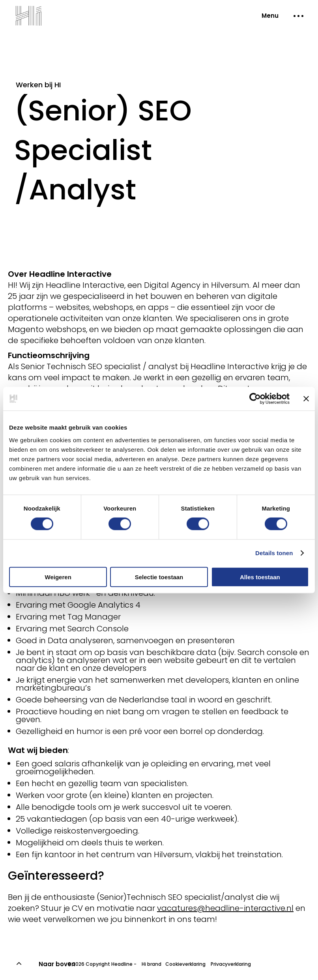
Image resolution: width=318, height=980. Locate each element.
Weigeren (58, 577)
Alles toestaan (260, 577)
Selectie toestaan (159, 577)
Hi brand (152, 964)
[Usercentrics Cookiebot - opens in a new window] (255, 399)
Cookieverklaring (185, 964)
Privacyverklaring (230, 964)
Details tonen (274, 553)
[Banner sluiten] (306, 399)
